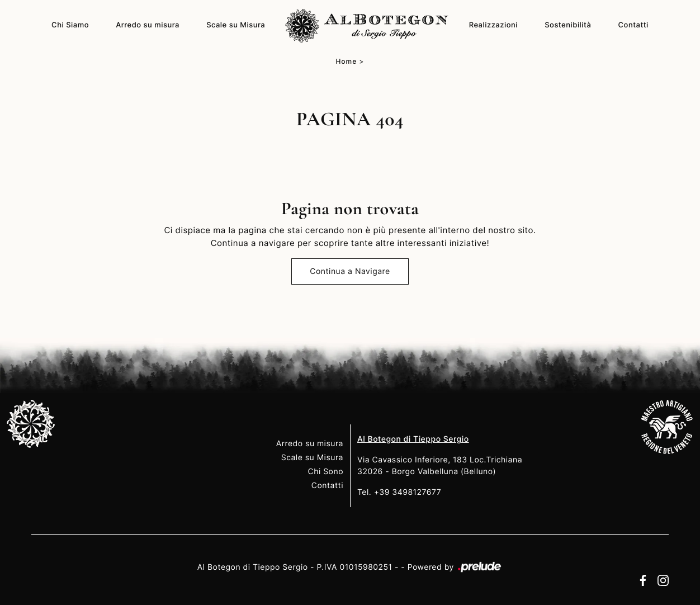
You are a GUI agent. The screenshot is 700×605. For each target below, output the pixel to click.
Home (346, 61)
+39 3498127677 (408, 492)
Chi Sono (325, 472)
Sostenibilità (568, 25)
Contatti (633, 25)
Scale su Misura (236, 25)
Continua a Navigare (350, 271)
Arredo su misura (148, 25)
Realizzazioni (493, 25)
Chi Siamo (70, 25)
